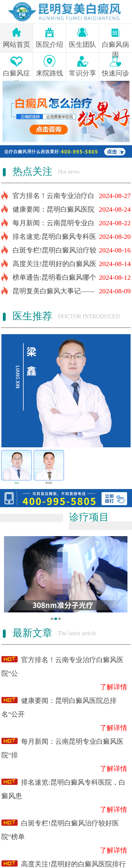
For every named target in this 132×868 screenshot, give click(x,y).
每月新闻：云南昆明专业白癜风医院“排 (63, 747)
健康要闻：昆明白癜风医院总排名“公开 (59, 706)
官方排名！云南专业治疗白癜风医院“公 (63, 665)
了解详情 (114, 687)
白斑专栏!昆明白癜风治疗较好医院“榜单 (60, 828)
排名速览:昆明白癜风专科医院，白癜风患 (63, 788)
